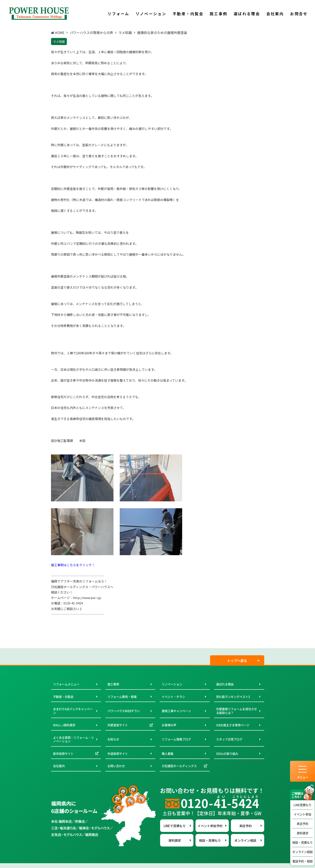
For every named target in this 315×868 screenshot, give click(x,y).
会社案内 (59, 766)
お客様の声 (169, 725)
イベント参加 (303, 814)
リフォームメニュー (66, 684)
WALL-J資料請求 (64, 725)
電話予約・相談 (303, 861)
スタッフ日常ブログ (229, 739)
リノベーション (172, 684)
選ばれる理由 (225, 684)
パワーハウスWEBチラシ (124, 711)
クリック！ (87, 565)
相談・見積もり (303, 842)
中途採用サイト (118, 754)
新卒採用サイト (63, 754)
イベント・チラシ (173, 697)
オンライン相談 (303, 852)
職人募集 (168, 754)
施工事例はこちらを (65, 565)
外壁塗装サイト (118, 725)
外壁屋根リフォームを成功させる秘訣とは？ (237, 711)
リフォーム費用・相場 (122, 697)
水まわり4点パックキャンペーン (73, 711)
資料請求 (303, 833)
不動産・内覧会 (63, 697)
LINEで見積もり (175, 826)
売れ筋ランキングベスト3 (233, 697)
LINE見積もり (303, 805)
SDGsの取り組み (227, 754)
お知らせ (113, 739)
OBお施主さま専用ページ (233, 725)
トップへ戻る (237, 660)
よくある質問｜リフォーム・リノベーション (73, 739)
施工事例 (113, 684)
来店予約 (303, 824)
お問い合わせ (116, 766)
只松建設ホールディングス (179, 766)
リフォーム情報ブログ (176, 739)
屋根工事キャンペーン (176, 711)
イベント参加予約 (210, 826)
